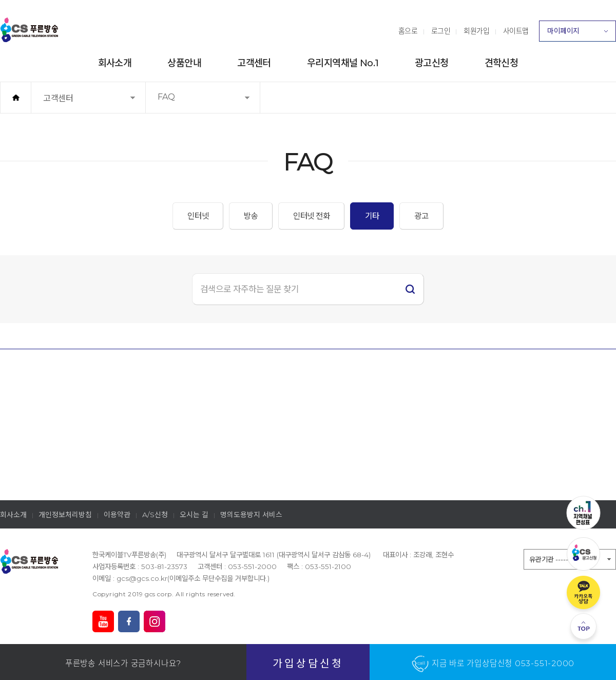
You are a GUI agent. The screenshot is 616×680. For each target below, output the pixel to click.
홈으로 (408, 31)
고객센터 (254, 63)
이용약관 (117, 515)
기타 (372, 216)
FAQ (182, 102)
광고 (421, 216)
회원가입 (476, 31)
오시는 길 (194, 515)
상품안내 (184, 63)
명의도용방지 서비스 (251, 515)
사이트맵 (516, 31)
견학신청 (502, 63)
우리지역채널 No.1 (343, 63)
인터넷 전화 (311, 216)
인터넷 (198, 216)
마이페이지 (577, 34)
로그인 (441, 31)
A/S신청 (155, 515)
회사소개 (115, 63)
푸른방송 (29, 30)
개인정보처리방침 (65, 515)
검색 (410, 289)
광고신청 (432, 63)
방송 (251, 216)
